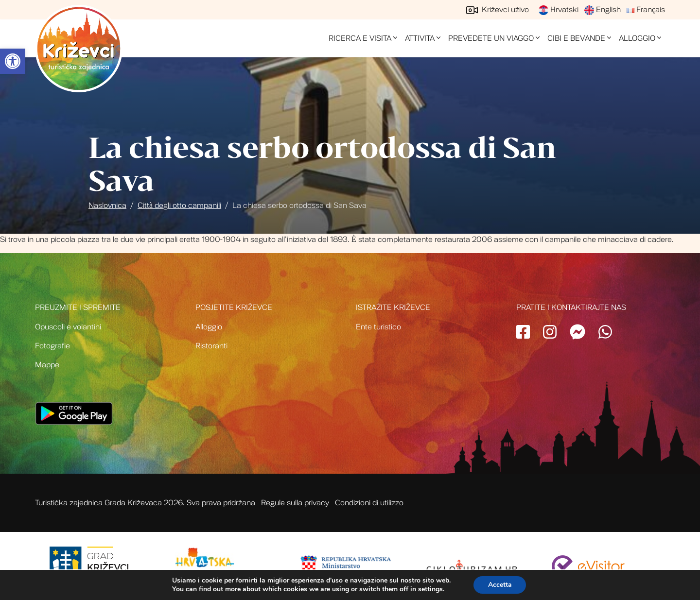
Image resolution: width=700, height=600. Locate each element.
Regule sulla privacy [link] (295, 503)
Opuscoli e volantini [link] (68, 327)
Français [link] (646, 10)
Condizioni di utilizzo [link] (369, 503)
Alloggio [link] (637, 38)
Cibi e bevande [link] (576, 38)
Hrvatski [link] (559, 10)
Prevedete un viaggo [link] (491, 38)
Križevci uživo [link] (498, 10)
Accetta (500, 585)
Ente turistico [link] (378, 327)
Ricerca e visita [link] (360, 38)
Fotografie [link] (52, 346)
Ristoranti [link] (211, 346)
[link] (13, 61)
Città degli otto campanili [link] (179, 206)
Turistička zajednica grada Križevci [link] (79, 49)
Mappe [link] (47, 365)
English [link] (603, 10)
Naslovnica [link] (107, 206)
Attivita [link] (420, 38)
